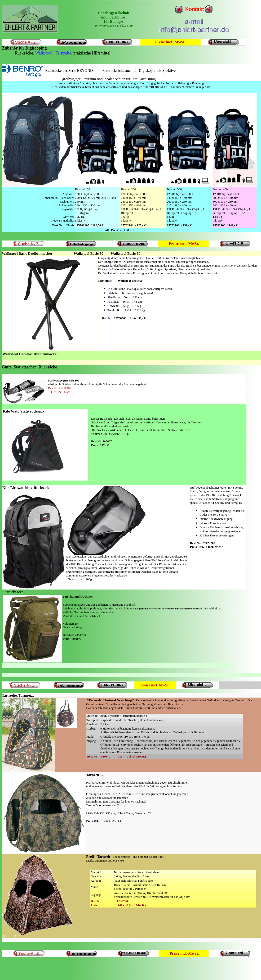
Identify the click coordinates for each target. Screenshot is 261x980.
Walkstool (44, 53)
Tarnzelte (63, 53)
